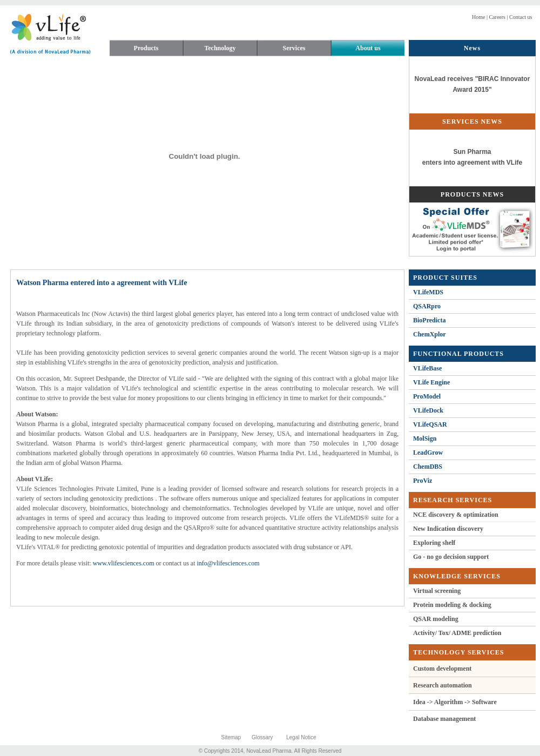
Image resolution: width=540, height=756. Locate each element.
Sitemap (231, 737)
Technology (220, 48)
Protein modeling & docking (452, 605)
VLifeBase (427, 368)
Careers (497, 17)
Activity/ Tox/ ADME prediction (457, 633)
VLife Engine (431, 382)
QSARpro (427, 306)
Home (478, 17)
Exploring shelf (434, 543)
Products (146, 48)
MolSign (425, 438)
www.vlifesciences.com (124, 563)
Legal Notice (301, 737)
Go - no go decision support (451, 557)
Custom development (442, 669)
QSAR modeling (436, 619)
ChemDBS (428, 467)
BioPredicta (429, 320)
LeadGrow (428, 453)
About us (368, 48)
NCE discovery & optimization (456, 515)
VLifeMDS (428, 292)
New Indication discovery (448, 529)
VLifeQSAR (430, 424)
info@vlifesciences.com (228, 563)
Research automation (443, 685)
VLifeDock (428, 410)
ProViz (423, 481)
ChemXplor (430, 334)
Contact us (520, 17)
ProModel (427, 396)
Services (294, 48)
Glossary (262, 737)
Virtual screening (437, 591)
